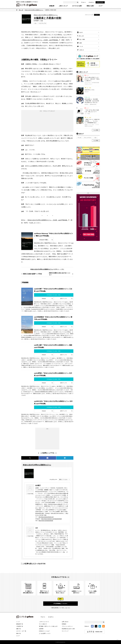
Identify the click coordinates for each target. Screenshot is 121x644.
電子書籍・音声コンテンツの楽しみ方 (48, 626)
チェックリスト (88, 138)
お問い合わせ (65, 622)
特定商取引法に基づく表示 (68, 629)
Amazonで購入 (44, 240)
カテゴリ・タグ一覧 (21, 631)
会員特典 (41, 629)
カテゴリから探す (77, 6)
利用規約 (64, 624)
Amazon (44, 299)
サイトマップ (65, 631)
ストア (101, 6)
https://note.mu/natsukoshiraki (46, 521)
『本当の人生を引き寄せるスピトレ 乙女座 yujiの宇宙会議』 (40, 40)
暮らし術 (21, 10)
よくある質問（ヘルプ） (45, 633)
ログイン (91, 2)
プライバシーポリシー (67, 626)
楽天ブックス (64, 299)
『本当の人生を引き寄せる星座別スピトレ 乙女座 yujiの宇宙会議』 (47, 220)
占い (36, 23)
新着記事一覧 (20, 624)
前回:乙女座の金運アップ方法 (32, 274)
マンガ (81, 46)
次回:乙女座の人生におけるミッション (60, 274)
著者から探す (90, 6)
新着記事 (52, 6)
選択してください (64, 479)
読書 (81, 43)
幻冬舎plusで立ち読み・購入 (54, 295)
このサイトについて (44, 622)
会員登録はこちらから (60, 603)
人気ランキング (63, 6)
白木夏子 (38, 485)
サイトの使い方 (43, 624)
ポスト (97, 15)
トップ (18, 622)
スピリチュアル (43, 23)
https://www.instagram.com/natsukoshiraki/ (51, 519)
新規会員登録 (100, 2)
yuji (37, 528)
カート (83, 2)
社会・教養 (82, 39)
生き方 (81, 32)
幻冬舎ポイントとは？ (44, 631)
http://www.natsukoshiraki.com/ (46, 517)
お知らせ (82, 50)
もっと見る (96, 130)
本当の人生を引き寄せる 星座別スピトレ (34, 10)
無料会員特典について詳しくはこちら (61, 608)
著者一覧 (18, 633)
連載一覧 (18, 629)
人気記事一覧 (20, 626)
